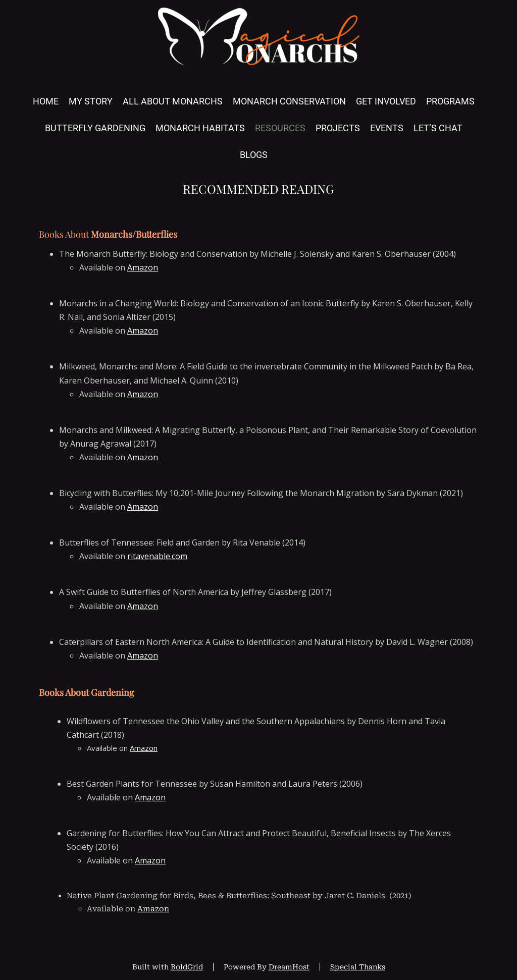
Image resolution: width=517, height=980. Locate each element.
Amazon (143, 267)
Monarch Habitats (200, 128)
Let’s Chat (438, 128)
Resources (280, 128)
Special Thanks (358, 967)
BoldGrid (187, 967)
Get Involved (386, 101)
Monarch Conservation (289, 101)
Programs (450, 101)
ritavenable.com (157, 556)
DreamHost (289, 967)
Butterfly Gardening (95, 128)
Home (46, 101)
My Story (91, 101)
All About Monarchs (173, 101)
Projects (338, 128)
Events (387, 128)
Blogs (254, 155)
